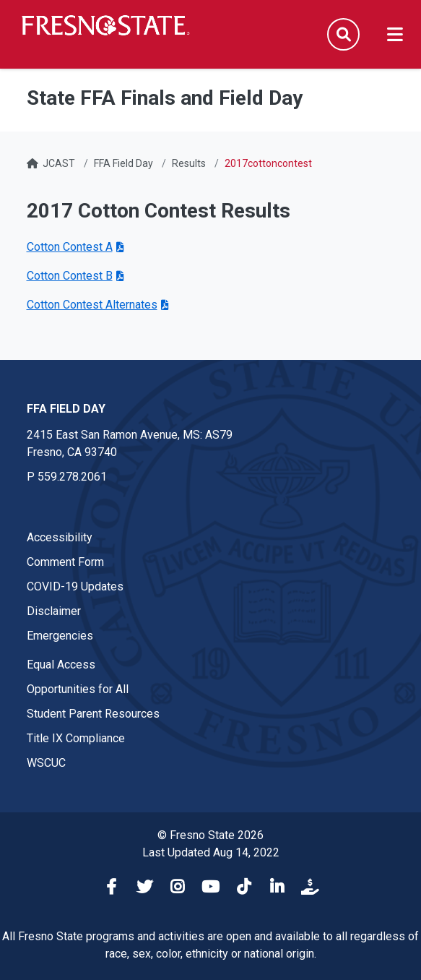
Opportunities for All (78, 689)
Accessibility (60, 537)
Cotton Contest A (70, 247)
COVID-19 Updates (75, 586)
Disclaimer (54, 611)
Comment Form (65, 562)
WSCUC (46, 763)
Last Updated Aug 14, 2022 (211, 852)
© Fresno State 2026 (210, 835)
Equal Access (61, 665)
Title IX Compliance (76, 738)
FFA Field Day (123, 163)
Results (189, 163)
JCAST (59, 163)
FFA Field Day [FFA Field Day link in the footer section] (66, 409)
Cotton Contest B (70, 276)
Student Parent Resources (93, 714)
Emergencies (60, 636)
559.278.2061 (72, 477)
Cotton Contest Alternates (92, 305)
